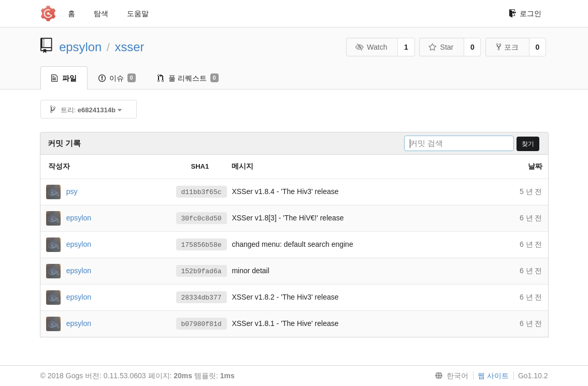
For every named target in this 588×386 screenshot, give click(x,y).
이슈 (117, 78)
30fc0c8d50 (202, 218)
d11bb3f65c (202, 192)
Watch (371, 47)
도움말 (138, 13)
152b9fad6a (202, 271)
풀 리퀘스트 (188, 78)
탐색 (101, 13)
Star (441, 47)
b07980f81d (202, 324)
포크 (507, 47)
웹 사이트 (493, 376)
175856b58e (202, 245)
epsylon (80, 47)
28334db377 (202, 298)
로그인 (525, 13)
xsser (130, 47)
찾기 (528, 144)
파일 (64, 78)
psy (72, 191)
